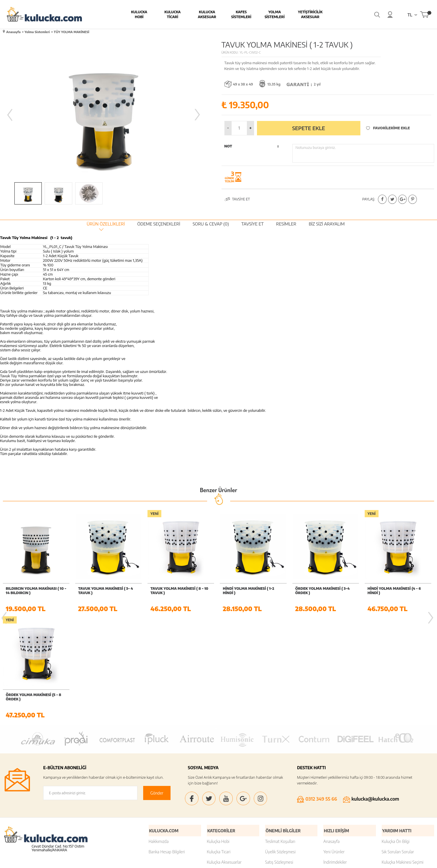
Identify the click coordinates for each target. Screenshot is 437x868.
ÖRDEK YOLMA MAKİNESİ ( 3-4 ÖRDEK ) (250, 590)
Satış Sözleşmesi (279, 755)
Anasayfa (331, 735)
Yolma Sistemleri (263, 14)
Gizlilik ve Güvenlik (281, 776)
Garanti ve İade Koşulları (286, 766)
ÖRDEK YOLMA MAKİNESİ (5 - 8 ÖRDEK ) (395, 590)
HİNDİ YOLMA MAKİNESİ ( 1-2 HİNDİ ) (176, 590)
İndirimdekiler (335, 755)
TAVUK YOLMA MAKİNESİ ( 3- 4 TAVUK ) (33, 590)
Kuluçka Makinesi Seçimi (403, 755)
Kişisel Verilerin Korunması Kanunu (288, 789)
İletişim (388, 766)
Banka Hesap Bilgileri (167, 745)
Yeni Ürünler (334, 745)
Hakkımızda (159, 735)
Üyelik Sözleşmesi (280, 745)
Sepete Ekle (309, 127)
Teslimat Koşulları (280, 735)
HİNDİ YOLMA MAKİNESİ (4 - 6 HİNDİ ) (322, 590)
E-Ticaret (203, 861)
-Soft (190, 861)
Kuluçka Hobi (218, 735)
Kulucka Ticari (161, 14)
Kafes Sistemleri (230, 14)
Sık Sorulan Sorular (398, 745)
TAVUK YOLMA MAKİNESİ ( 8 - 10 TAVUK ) (107, 590)
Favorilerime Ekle (388, 127)
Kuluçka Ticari (219, 745)
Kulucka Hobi (127, 14)
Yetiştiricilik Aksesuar (298, 14)
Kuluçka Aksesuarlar (224, 755)
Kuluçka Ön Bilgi (396, 735)
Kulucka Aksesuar (195, 14)
